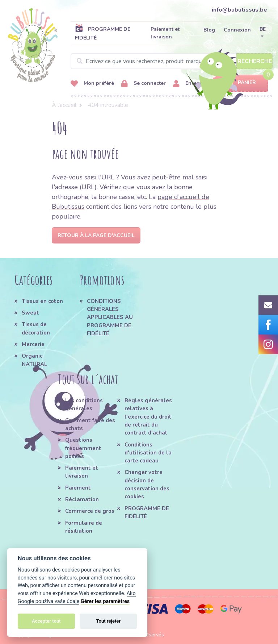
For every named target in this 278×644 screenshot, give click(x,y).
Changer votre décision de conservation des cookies (147, 484)
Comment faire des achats (90, 424)
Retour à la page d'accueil (96, 235)
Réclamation (82, 499)
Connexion (237, 30)
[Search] (172, 61)
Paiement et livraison (165, 33)
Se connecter (144, 84)
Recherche (255, 61)
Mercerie (33, 344)
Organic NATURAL (34, 360)
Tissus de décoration (36, 328)
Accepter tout (46, 621)
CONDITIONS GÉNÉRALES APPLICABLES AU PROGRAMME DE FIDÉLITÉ (110, 317)
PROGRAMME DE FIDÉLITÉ (103, 33)
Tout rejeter (108, 621)
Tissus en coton (42, 301)
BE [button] (263, 29)
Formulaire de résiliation (84, 527)
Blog (209, 30)
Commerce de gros (90, 511)
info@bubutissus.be (239, 10)
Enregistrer (193, 84)
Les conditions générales (84, 404)
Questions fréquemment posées (83, 448)
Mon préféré (92, 84)
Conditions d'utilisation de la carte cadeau (148, 453)
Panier (241, 83)
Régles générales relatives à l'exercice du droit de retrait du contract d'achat (148, 417)
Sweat (30, 313)
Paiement (78, 488)
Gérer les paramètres (105, 601)
